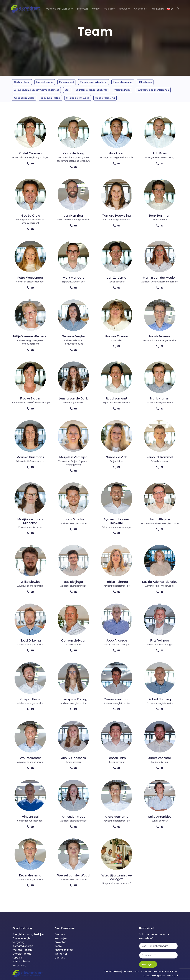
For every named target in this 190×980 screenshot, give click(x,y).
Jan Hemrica (73, 216)
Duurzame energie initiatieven (92, 90)
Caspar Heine (30, 699)
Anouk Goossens (74, 758)
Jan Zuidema (117, 278)
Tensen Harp (117, 758)
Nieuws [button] (123, 9)
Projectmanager (123, 90)
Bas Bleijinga (74, 582)
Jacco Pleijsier (160, 519)
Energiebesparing (123, 82)
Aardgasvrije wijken (24, 98)
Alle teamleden (22, 82)
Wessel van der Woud (73, 875)
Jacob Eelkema (160, 336)
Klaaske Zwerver (116, 336)
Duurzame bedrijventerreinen (153, 90)
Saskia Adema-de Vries (160, 582)
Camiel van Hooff (116, 699)
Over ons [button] (140, 9)
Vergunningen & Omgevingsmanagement (36, 90)
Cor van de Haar (73, 640)
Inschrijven (148, 964)
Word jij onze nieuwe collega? (117, 877)
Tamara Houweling (117, 216)
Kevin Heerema (30, 875)
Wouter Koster (30, 758)
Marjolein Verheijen (73, 457)
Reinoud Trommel (160, 457)
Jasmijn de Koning (73, 699)
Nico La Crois (30, 216)
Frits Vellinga (160, 640)
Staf (67, 90)
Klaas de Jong (74, 153)
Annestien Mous (73, 817)
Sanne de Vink (117, 457)
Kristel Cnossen (30, 153)
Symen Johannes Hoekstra (117, 521)
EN (170, 9)
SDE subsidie (145, 82)
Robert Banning (160, 699)
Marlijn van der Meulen (160, 278)
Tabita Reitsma (117, 582)
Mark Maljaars (73, 278)
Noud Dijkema (30, 640)
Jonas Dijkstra (74, 519)
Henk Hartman (160, 216)
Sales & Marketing (50, 98)
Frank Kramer (160, 398)
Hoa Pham (117, 153)
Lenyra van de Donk (73, 398)
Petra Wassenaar (30, 278)
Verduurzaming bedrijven (94, 82)
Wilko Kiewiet (30, 582)
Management (66, 82)
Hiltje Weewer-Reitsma (30, 336)
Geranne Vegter (74, 336)
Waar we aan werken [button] (58, 9)
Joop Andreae (117, 640)
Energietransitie (45, 82)
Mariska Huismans (30, 457)
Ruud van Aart (117, 398)
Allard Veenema (117, 817)
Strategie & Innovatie (78, 98)
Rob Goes (160, 153)
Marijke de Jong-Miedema (30, 521)
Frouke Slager (30, 398)
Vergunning (19, 965)
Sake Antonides (160, 817)
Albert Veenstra (160, 758)
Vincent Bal (30, 817)
